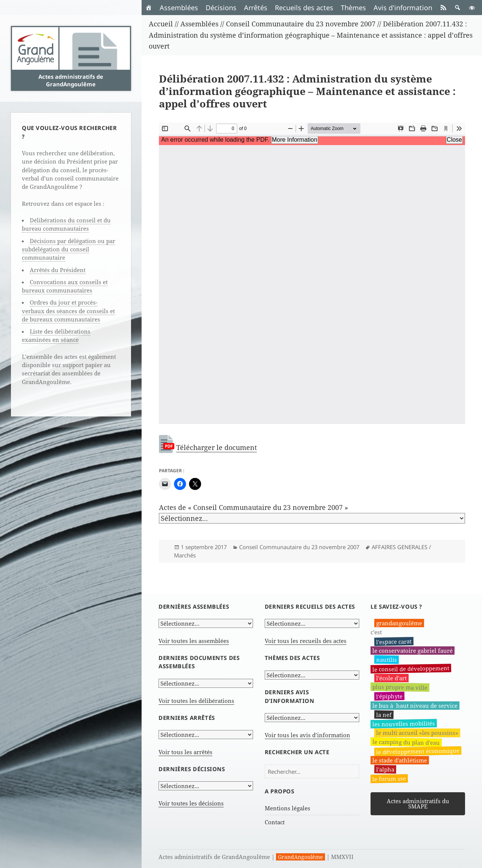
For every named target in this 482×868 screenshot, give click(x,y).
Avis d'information (403, 8)
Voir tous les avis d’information (307, 735)
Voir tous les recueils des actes (306, 641)
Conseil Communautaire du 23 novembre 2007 (299, 547)
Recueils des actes (304, 8)
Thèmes (353, 8)
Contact (275, 822)
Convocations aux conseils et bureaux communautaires (65, 286)
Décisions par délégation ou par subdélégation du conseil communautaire (69, 249)
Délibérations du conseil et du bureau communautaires (66, 224)
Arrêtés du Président (58, 270)
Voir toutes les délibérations (196, 701)
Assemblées (179, 8)
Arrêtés (256, 8)
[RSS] (443, 8)
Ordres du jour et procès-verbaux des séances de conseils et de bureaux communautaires (68, 311)
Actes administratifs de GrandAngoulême (71, 80)
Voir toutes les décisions (191, 803)
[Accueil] (149, 8)
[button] (458, 8)
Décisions (221, 8)
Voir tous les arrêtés (185, 752)
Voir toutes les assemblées (194, 641)
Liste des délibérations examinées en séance (56, 335)
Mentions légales (288, 808)
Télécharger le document (217, 447)
